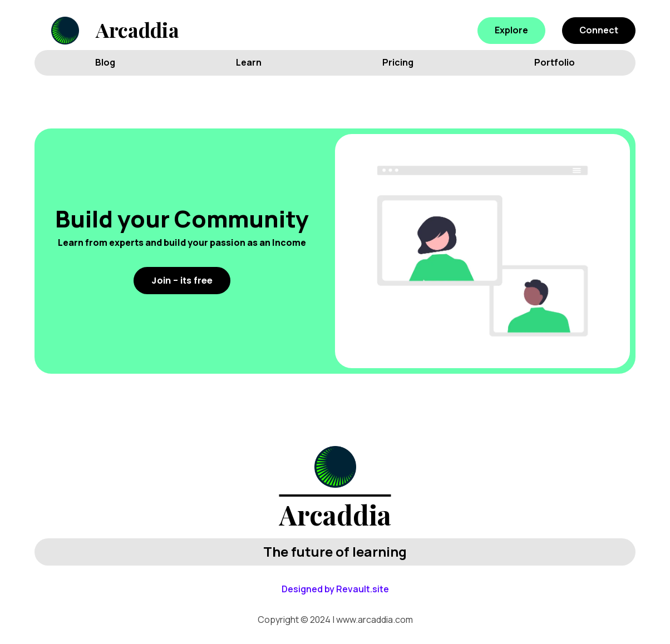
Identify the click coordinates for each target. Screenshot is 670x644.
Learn (249, 62)
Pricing (398, 62)
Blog (105, 62)
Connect (599, 30)
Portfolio (555, 62)
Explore (511, 30)
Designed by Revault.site (335, 589)
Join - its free (182, 281)
